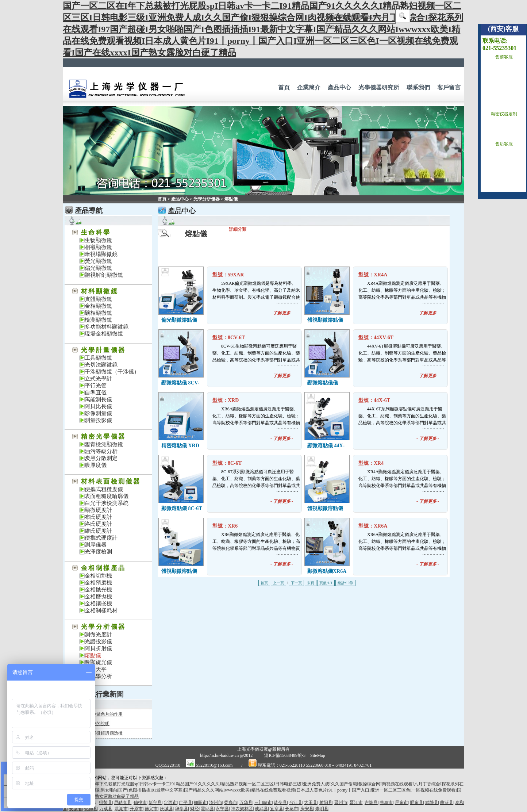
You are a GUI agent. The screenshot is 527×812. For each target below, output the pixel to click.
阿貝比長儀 (98, 406)
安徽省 (76, 809)
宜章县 (277, 809)
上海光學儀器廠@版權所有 (263, 749)
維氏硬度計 (98, 531)
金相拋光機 (98, 590)
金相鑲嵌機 (98, 604)
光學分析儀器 (103, 627)
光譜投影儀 (98, 641)
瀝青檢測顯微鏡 (104, 444)
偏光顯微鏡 (98, 268)
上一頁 (278, 583)
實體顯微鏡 (98, 299)
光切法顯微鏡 (101, 365)
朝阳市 (200, 803)
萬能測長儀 (98, 399)
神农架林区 (242, 809)
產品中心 (339, 87)
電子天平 (96, 669)
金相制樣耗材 (101, 610)
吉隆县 (371, 803)
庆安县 (307, 809)
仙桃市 (140, 803)
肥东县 (416, 803)
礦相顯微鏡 (98, 313)
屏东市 (401, 803)
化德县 (91, 809)
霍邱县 (207, 809)
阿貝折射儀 (98, 648)
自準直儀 (96, 392)
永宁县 (222, 809)
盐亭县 (280, 803)
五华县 (246, 803)
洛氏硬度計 (98, 524)
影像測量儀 (98, 413)
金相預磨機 (98, 583)
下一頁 (296, 583)
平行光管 (96, 386)
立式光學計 (98, 379)
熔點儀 (93, 655)
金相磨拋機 (98, 597)
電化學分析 (98, 676)
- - (282, 313)
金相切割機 (98, 576)
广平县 (185, 803)
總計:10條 (345, 583)
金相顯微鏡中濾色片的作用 (96, 714)
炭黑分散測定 (101, 458)
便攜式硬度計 (101, 538)
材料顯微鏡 (100, 291)
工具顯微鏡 (98, 358)
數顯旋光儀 (98, 662)
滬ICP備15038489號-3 (285, 755)
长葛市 (292, 809)
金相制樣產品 (103, 568)
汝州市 (216, 803)
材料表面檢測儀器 (111, 481)
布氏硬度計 (98, 517)
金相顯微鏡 (98, 306)
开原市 (136, 809)
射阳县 (326, 803)
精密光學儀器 (103, 436)
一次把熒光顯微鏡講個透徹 (96, 733)
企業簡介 (309, 87)
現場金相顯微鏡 (104, 334)
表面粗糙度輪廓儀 (107, 496)
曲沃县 (447, 803)
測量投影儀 (98, 420)
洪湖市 (121, 809)
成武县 (261, 809)
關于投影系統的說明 (90, 724)
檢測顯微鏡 (98, 320)
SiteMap (318, 755)
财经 (195, 809)
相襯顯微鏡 (98, 247)
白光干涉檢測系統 (107, 503)
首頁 (284, 87)
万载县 (106, 809)
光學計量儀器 (103, 350)
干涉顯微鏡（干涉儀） (112, 372)
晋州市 (341, 803)
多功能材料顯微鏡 (107, 327)
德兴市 (151, 809)
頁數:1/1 (326, 583)
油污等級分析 (101, 451)
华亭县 (181, 809)
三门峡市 (263, 803)
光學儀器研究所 (379, 87)
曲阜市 (386, 803)
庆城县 (166, 809)
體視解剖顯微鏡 (104, 275)
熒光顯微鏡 (98, 261)
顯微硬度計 (98, 510)
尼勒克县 (123, 803)
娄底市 (231, 803)
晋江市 (356, 803)
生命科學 (96, 232)
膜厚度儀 (96, 465)
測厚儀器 (96, 545)
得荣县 (105, 803)
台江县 (296, 803)
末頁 (311, 583)
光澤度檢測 (98, 552)
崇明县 (322, 809)
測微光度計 (98, 635)
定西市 (170, 803)
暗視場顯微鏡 (101, 254)
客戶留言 (449, 87)
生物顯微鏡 (98, 240)
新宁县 (155, 803)
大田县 (311, 803)
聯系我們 (418, 87)
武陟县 (432, 803)
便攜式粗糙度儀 (104, 489)
